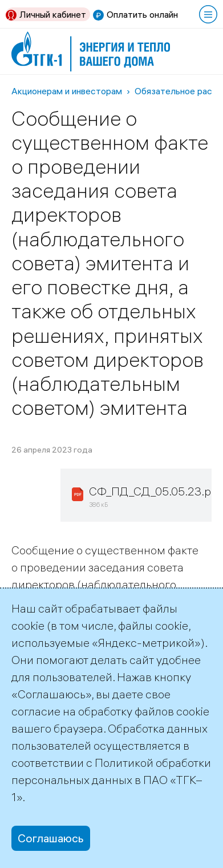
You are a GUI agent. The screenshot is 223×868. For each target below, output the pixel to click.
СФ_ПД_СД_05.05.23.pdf (155, 491)
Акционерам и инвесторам (67, 91)
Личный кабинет (53, 14)
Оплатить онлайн (142, 14)
